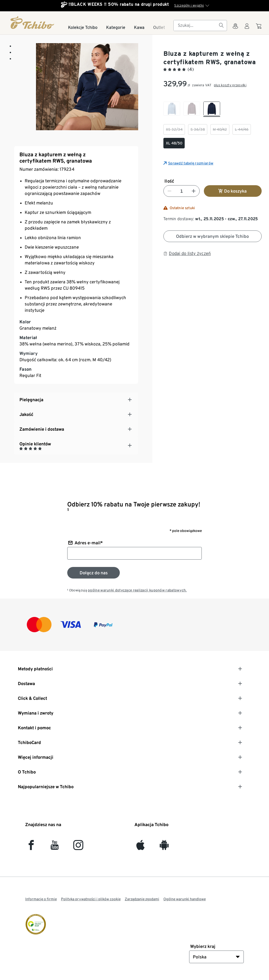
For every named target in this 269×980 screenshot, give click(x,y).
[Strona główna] (33, 22)
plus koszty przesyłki (230, 85)
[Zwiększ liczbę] (194, 191)
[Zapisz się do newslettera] (94, 573)
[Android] (164, 847)
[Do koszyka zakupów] (259, 29)
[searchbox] (196, 26)
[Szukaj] (221, 26)
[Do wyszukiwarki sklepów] (235, 29)
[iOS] (140, 847)
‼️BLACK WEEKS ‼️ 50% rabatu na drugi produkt (119, 4)
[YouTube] (55, 847)
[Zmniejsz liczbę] (169, 191)
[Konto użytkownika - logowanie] (247, 29)
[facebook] (31, 847)
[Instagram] (78, 847)
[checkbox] (172, 109)
